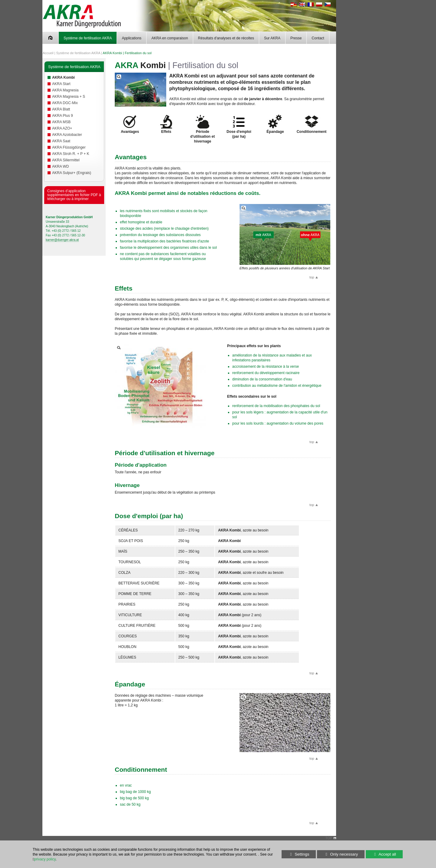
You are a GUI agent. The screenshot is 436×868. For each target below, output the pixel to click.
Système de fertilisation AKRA (78, 53)
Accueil (48, 53)
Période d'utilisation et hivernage (203, 129)
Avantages (130, 124)
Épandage (275, 124)
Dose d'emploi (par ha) (239, 126)
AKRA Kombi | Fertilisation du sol (127, 53)
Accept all (381, 854)
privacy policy (45, 859)
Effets (166, 124)
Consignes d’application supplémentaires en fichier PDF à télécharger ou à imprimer (74, 195)
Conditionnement (312, 124)
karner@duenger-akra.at (62, 240)
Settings (295, 855)
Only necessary (337, 854)
